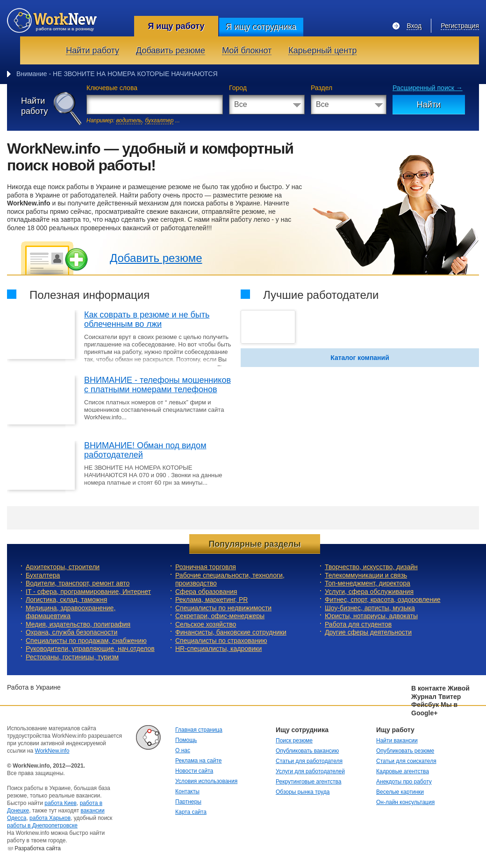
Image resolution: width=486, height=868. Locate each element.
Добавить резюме (156, 258)
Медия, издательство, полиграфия (78, 624)
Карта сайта (191, 812)
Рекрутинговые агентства (308, 782)
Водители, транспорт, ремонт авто (78, 583)
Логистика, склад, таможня (66, 600)
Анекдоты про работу (404, 782)
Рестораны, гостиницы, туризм (72, 657)
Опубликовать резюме (405, 751)
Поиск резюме (294, 741)
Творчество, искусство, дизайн (371, 567)
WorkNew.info (52, 751)
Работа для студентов (358, 624)
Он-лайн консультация (405, 802)
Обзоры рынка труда (303, 792)
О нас (183, 750)
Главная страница (199, 730)
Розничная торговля (206, 567)
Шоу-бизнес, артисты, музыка (370, 608)
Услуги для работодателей (310, 771)
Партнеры (188, 802)
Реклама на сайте (199, 761)
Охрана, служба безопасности (71, 632)
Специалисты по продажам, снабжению (86, 641)
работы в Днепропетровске (42, 826)
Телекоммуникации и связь (366, 575)
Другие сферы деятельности (368, 632)
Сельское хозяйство (206, 624)
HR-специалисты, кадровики (218, 649)
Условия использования (206, 781)
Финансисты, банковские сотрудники (231, 632)
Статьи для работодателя (309, 761)
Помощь (186, 740)
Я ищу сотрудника (261, 27)
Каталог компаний (360, 358)
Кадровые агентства (403, 771)
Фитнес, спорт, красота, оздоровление (383, 600)
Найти (429, 105)
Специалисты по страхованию (221, 641)
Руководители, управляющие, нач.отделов (90, 649)
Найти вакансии (397, 741)
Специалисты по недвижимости (223, 608)
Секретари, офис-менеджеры (220, 616)
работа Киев (61, 803)
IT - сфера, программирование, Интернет (88, 592)
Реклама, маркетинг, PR (211, 600)
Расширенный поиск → (428, 88)
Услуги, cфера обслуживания (369, 592)
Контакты (187, 791)
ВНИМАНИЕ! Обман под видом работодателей (145, 450)
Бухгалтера (43, 575)
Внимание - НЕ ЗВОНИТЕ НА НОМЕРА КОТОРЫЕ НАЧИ (103, 74)
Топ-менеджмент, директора (368, 583)
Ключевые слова (112, 88)
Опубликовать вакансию (307, 751)
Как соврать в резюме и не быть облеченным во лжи (147, 319)
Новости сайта (194, 771)
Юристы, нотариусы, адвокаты (371, 616)
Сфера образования (206, 592)
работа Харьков (50, 818)
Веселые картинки (400, 792)
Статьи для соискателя (406, 761)
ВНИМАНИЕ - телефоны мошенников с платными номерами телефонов (157, 385)
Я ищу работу (176, 26)
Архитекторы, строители (63, 567)
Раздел (322, 88)
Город (238, 88)
